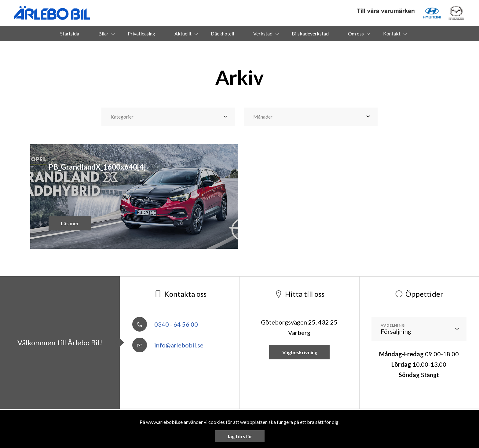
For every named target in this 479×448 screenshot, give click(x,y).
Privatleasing (141, 33)
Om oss (356, 33)
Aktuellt (183, 33)
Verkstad (263, 33)
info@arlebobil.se (168, 345)
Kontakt (392, 33)
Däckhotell (222, 33)
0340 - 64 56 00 (165, 324)
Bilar (103, 33)
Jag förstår (240, 436)
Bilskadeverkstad (310, 33)
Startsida (70, 33)
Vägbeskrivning (299, 352)
